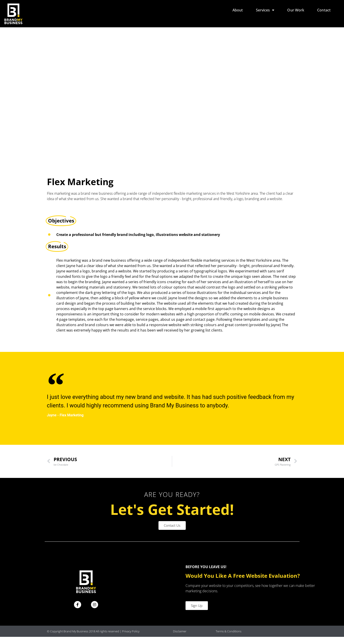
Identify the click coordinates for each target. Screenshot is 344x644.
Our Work (296, 10)
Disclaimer (180, 638)
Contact (324, 10)
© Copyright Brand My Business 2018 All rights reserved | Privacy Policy (93, 638)
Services (265, 10)
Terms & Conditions (229, 638)
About (238, 10)
